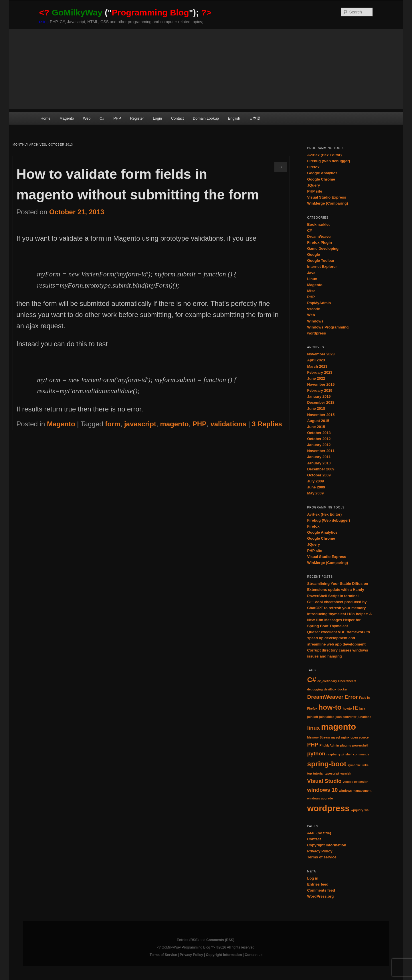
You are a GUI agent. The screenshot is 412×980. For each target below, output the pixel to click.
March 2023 (317, 366)
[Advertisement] (206, 69)
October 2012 (319, 439)
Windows (315, 321)
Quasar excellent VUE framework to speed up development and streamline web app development (338, 638)
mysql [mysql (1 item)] (336, 737)
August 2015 (318, 421)
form (113, 424)
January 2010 (319, 463)
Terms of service (322, 857)
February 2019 (320, 390)
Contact (178, 118)
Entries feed (318, 884)
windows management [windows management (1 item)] (355, 791)
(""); (125, 12)
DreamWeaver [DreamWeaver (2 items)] (325, 697)
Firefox (313, 167)
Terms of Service (163, 955)
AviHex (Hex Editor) (324, 155)
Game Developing (323, 249)
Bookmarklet (318, 224)
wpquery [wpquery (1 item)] (357, 810)
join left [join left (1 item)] (312, 717)
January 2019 (319, 396)
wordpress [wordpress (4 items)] (328, 808)
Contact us (253, 955)
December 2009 (321, 469)
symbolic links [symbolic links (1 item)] (358, 765)
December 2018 (321, 402)
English (234, 118)
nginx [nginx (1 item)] (345, 737)
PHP (117, 118)
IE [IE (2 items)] (356, 708)
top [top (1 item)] (309, 773)
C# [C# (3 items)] (312, 680)
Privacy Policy (320, 851)
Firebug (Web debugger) (328, 161)
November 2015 (321, 415)
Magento (67, 118)
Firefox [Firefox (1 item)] (312, 708)
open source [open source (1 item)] (359, 737)
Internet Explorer (322, 267)
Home (46, 118)
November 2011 (321, 451)
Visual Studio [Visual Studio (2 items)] (324, 781)
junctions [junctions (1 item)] (364, 717)
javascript (140, 424)
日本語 (255, 118)
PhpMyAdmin (319, 303)
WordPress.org (320, 896)
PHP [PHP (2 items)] (313, 745)
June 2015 (316, 427)
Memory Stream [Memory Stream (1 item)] (318, 737)
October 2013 (319, 433)
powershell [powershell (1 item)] (360, 745)
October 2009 (319, 475)
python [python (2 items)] (316, 754)
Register (137, 118)
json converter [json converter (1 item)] (346, 717)
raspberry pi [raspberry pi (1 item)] (335, 754)
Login (157, 118)
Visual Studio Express (326, 197)
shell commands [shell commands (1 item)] (357, 754)
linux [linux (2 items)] (313, 728)
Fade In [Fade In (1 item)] (364, 698)
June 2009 (316, 487)
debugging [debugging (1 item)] (315, 689)
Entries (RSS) (188, 940)
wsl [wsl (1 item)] (367, 810)
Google (313, 255)
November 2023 (321, 354)
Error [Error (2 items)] (351, 697)
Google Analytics (322, 173)
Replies (267, 424)
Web (87, 118)
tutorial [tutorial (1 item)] (318, 773)
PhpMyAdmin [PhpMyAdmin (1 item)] (329, 745)
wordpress (316, 333)
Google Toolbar (321, 261)
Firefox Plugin (319, 242)
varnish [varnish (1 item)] (346, 773)
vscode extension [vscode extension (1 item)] (355, 782)
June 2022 (316, 378)
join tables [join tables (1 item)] (327, 717)
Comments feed (321, 890)
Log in (313, 878)
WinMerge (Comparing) (327, 203)
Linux (312, 279)
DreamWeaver (319, 236)
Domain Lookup (206, 118)
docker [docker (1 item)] (342, 689)
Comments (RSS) (220, 940)
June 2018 (316, 408)
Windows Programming (328, 327)
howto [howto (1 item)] (347, 708)
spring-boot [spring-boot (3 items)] (327, 764)
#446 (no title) (319, 833)
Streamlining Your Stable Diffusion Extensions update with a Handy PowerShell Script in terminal (337, 590)
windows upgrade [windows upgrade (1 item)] (320, 798)
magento (174, 424)
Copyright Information (327, 845)
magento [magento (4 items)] (338, 727)
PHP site (315, 191)
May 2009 (315, 493)
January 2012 (319, 445)
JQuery (313, 185)
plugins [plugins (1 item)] (346, 745)
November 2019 (321, 384)
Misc (311, 291)
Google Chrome (321, 179)
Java (311, 273)
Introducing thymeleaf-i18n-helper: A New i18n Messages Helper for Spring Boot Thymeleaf (339, 620)
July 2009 (315, 481)
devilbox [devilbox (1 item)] (330, 689)
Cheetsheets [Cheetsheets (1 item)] (347, 681)
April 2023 (316, 360)
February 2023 (320, 372)
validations (228, 424)
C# (102, 118)
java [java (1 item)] (362, 708)
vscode (313, 309)
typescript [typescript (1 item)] (332, 773)
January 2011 (319, 457)
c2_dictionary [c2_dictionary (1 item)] (327, 681)
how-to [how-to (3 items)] (330, 707)
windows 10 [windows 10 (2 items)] (322, 790)
